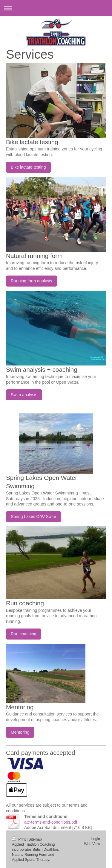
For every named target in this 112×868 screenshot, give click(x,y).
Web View (92, 844)
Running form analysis (32, 281)
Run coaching (24, 634)
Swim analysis (24, 395)
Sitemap (35, 839)
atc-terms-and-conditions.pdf (51, 822)
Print (19, 839)
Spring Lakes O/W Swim (33, 517)
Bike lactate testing (28, 167)
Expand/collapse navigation (56, 8)
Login (96, 839)
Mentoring (20, 732)
